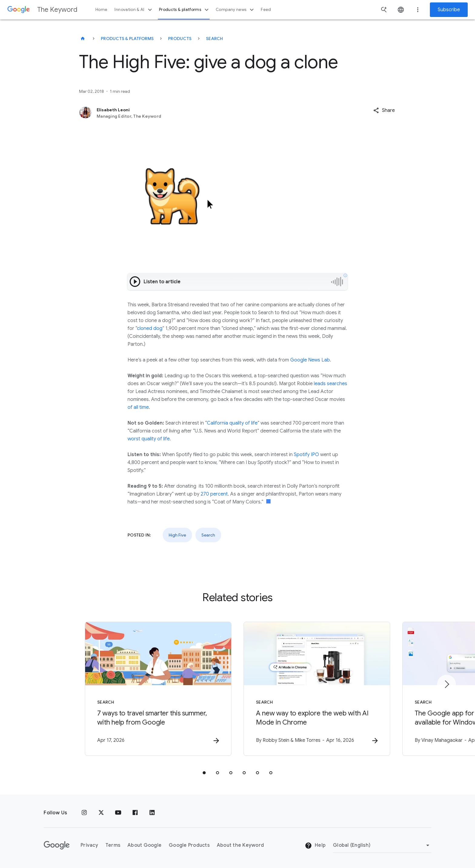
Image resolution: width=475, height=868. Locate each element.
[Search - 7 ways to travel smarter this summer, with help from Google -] (158, 689)
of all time (138, 407)
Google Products (189, 845)
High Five (177, 535)
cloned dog (150, 328)
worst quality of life (149, 439)
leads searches (331, 384)
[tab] (204, 773)
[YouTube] (118, 813)
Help (315, 846)
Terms (113, 845)
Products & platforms (185, 10)
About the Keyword (240, 845)
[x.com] (101, 813)
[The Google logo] (57, 845)
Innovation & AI (134, 10)
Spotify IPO (306, 455)
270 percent (214, 494)
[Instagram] (84, 813)
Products (180, 39)
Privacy (89, 845)
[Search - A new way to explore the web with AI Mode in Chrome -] (317, 689)
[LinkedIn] (152, 813)
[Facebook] (135, 813)
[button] (384, 110)
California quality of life (232, 423)
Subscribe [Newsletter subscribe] (449, 10)
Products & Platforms (127, 39)
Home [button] (101, 10)
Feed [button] (266, 10)
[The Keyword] (83, 39)
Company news (236, 10)
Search (215, 39)
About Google (144, 845)
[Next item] (447, 684)
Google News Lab (310, 360)
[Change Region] (382, 845)
